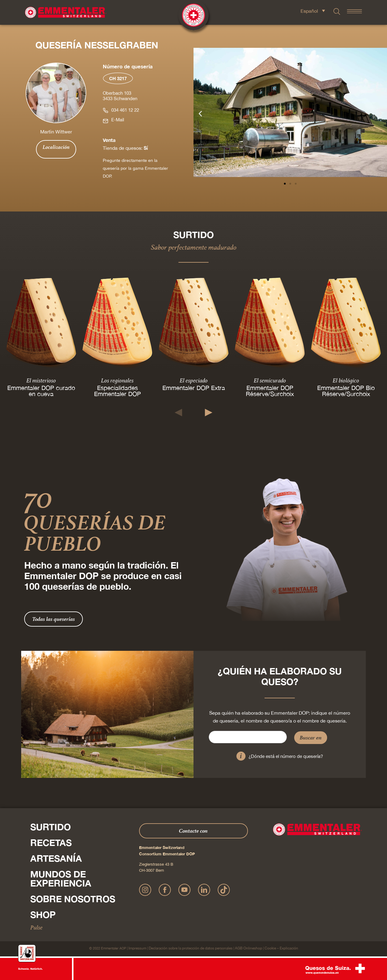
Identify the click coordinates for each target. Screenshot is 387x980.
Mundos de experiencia (61, 879)
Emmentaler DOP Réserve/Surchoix (270, 390)
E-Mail (118, 120)
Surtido (50, 827)
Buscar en (311, 737)
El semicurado (270, 380)
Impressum (137, 948)
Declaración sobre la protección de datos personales (191, 948)
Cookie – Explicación (281, 948)
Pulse (36, 927)
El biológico (346, 380)
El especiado (194, 380)
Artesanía (56, 858)
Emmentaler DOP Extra (194, 387)
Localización (56, 147)
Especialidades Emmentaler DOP (117, 390)
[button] (200, 114)
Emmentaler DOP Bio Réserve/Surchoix (346, 390)
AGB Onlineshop (249, 948)
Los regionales (117, 380)
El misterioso (41, 380)
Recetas (51, 843)
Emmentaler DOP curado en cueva (41, 390)
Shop (43, 915)
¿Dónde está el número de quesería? (286, 756)
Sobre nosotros (73, 899)
